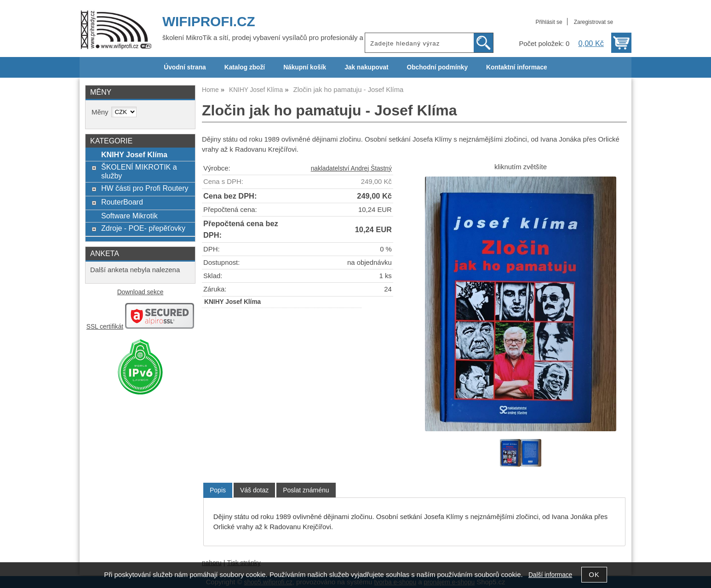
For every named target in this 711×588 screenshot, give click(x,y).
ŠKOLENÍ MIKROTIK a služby (139, 171)
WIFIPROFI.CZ (209, 21)
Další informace (550, 575)
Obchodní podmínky (437, 67)
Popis (218, 490)
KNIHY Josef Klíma (134, 154)
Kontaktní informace (517, 67)
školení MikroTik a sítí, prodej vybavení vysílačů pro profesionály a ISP (269, 38)
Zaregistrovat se (593, 22)
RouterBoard (122, 202)
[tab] (218, 490)
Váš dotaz (254, 490)
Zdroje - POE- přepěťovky (143, 228)
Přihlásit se (549, 22)
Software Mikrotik (129, 216)
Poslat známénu (306, 490)
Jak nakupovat (366, 67)
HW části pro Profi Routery (145, 188)
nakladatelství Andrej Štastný (351, 168)
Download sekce (140, 292)
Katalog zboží (245, 67)
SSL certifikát (105, 327)
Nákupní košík (305, 67)
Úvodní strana (185, 67)
